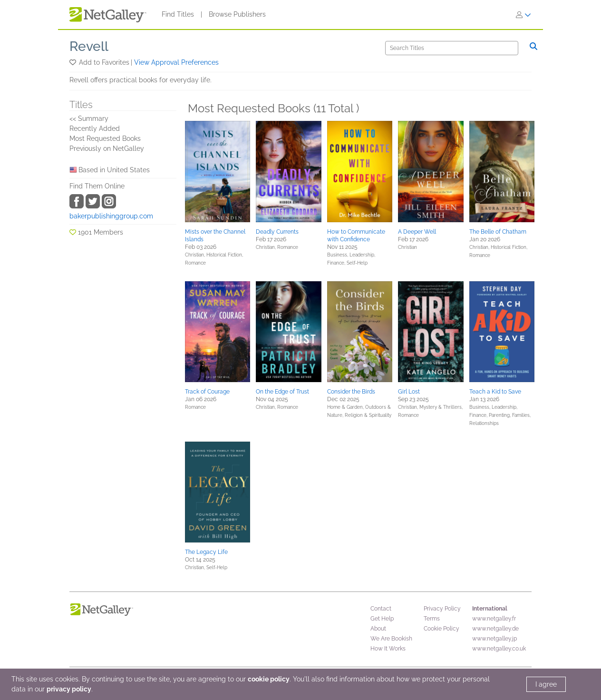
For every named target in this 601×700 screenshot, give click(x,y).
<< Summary (89, 118)
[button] (73, 62)
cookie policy (269, 679)
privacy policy (69, 689)
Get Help (382, 619)
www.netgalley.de (495, 629)
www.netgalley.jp (494, 639)
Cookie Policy (441, 629)
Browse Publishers (237, 14)
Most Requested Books (105, 138)
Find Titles (178, 14)
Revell (89, 46)
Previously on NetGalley (107, 148)
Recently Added (95, 128)
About (378, 629)
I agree (546, 684)
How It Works (388, 649)
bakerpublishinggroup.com (111, 216)
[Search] (452, 48)
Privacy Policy (442, 609)
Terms (432, 619)
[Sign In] (523, 15)
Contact (381, 609)
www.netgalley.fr (494, 619)
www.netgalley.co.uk (499, 649)
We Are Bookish (391, 639)
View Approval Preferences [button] (176, 62)
